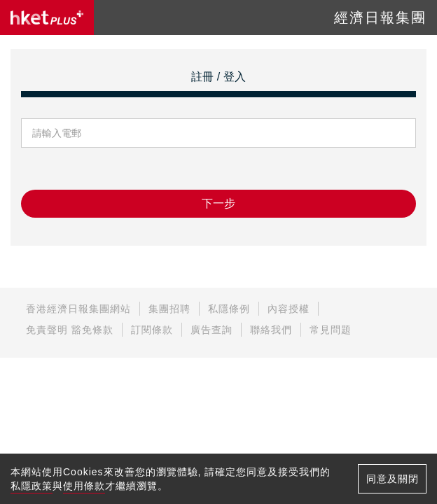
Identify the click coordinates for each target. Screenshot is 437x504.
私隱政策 (32, 486)
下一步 (218, 203)
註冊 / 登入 (218, 77)
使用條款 (84, 486)
